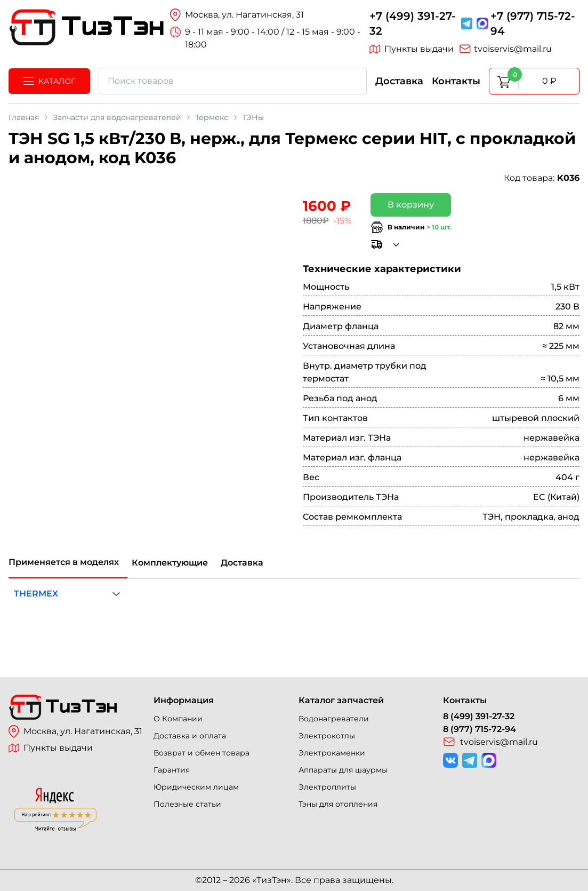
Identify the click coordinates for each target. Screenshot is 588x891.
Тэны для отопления (338, 804)
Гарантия (172, 770)
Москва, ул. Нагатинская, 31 (75, 731)
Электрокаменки (332, 753)
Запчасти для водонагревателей (117, 117)
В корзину (411, 205)
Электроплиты (327, 787)
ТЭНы (253, 117)
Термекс (212, 117)
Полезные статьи (187, 804)
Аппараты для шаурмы (343, 770)
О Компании (178, 719)
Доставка (399, 81)
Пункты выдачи (412, 49)
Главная (24, 117)
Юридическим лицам (196, 787)
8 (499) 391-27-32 (479, 716)
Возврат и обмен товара (202, 753)
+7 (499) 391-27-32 (413, 23)
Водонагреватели (334, 719)
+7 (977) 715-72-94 (533, 23)
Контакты (456, 81)
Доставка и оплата (190, 736)
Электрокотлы (327, 736)
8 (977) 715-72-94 (480, 729)
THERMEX (36, 594)
